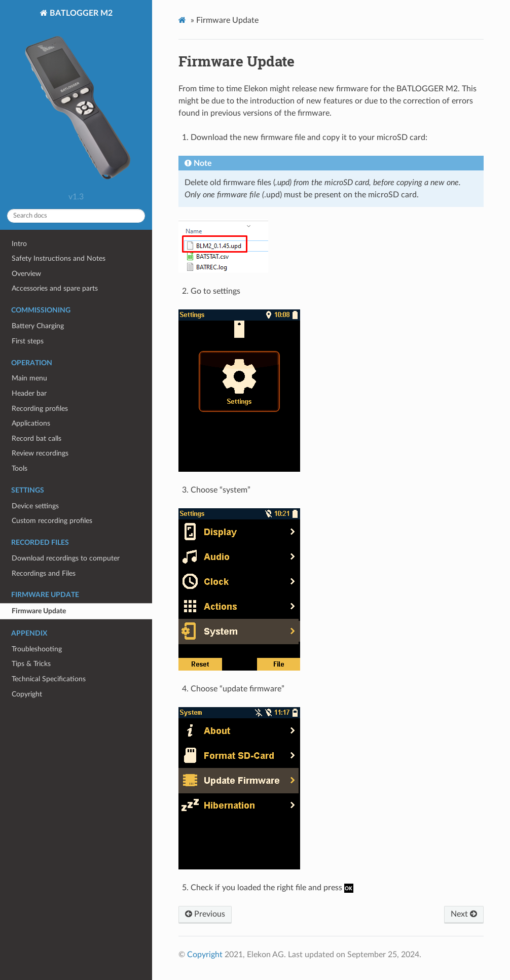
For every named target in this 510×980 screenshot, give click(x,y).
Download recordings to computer (66, 558)
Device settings (35, 506)
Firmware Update (39, 611)
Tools (20, 468)
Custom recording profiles (52, 521)
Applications (31, 423)
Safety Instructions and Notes (59, 258)
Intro (19, 244)
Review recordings (40, 453)
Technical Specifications (49, 679)
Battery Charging (38, 326)
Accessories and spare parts (55, 288)
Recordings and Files (44, 573)
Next (464, 914)
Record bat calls (37, 439)
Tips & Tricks (31, 664)
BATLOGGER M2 (76, 98)
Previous (205, 914)
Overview (26, 274)
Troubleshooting (37, 649)
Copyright (27, 694)
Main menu (29, 378)
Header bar (29, 393)
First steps (28, 341)
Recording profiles (40, 409)
